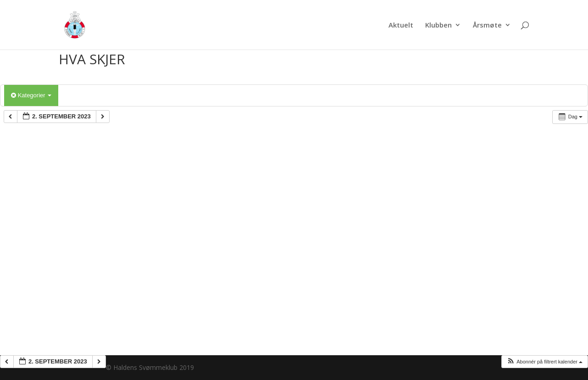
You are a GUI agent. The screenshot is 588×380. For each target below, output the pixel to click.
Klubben (438, 25)
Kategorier (31, 95)
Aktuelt (401, 25)
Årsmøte (487, 25)
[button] (544, 362)
